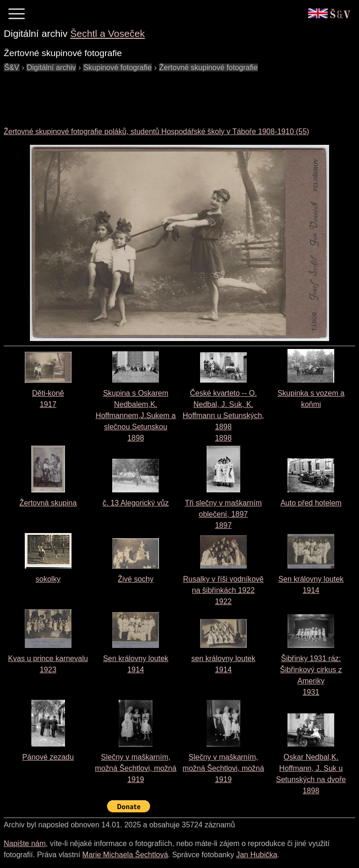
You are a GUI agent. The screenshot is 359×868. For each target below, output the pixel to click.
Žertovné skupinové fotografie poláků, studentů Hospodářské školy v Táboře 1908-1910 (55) (156, 132)
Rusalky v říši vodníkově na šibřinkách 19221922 (223, 590)
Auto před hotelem (311, 503)
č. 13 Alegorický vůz (136, 503)
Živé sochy (136, 579)
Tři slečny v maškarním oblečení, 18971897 (223, 514)
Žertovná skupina (48, 503)
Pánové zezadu (48, 757)
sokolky (48, 579)
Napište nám (25, 843)
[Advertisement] (174, 94)
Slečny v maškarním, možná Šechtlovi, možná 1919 (136, 768)
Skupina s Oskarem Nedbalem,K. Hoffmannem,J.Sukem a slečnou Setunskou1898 (136, 416)
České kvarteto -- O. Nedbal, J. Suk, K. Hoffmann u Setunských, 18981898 (223, 416)
